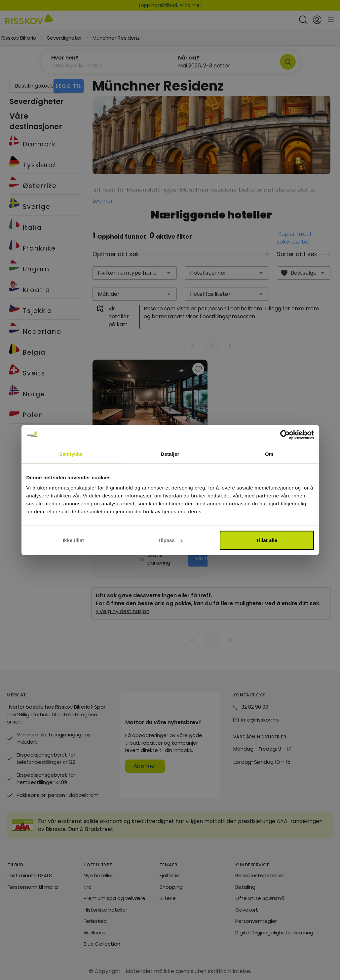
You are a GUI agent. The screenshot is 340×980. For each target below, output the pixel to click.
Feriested (95, 921)
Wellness (94, 933)
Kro (88, 887)
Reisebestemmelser (260, 875)
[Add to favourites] (198, 369)
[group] (150, 468)
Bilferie (168, 898)
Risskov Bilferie (19, 38)
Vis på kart (157, 463)
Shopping (171, 887)
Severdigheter (64, 38)
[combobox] (135, 273)
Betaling (245, 887)
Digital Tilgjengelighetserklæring (274, 933)
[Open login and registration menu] (317, 20)
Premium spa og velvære (114, 898)
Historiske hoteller (105, 910)
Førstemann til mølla (33, 887)
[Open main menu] (331, 20)
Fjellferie (170, 875)
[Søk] (288, 62)
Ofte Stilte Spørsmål (260, 898)
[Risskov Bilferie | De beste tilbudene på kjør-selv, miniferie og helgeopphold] (29, 20)
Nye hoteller (98, 875)
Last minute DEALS (30, 875)
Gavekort (247, 910)
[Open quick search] (303, 20)
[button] (105, 62)
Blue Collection (102, 944)
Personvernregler (256, 921)
